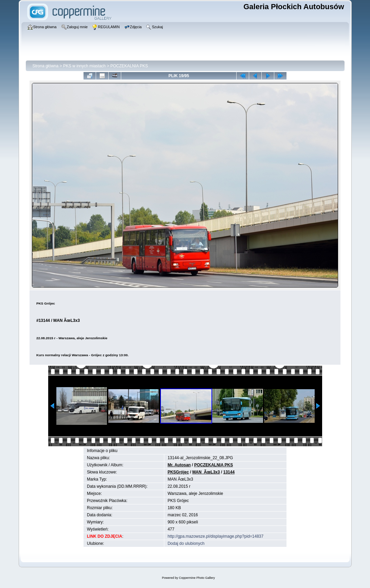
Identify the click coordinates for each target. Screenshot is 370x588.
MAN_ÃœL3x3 (206, 472)
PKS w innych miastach (84, 66)
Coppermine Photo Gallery (197, 578)
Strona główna (46, 66)
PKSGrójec (178, 472)
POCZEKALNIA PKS (129, 66)
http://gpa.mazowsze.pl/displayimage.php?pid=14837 (216, 536)
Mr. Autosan (179, 465)
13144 (229, 472)
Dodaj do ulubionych (186, 543)
